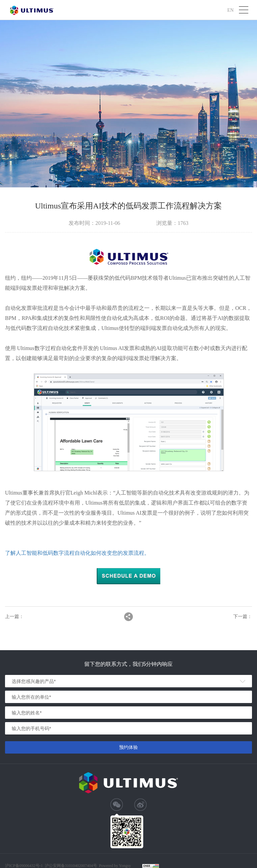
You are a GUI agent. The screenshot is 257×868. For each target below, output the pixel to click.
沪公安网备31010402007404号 (71, 866)
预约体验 (128, 747)
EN (230, 10)
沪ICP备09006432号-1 (24, 866)
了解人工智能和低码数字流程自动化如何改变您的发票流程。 (77, 553)
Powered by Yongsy (115, 866)
